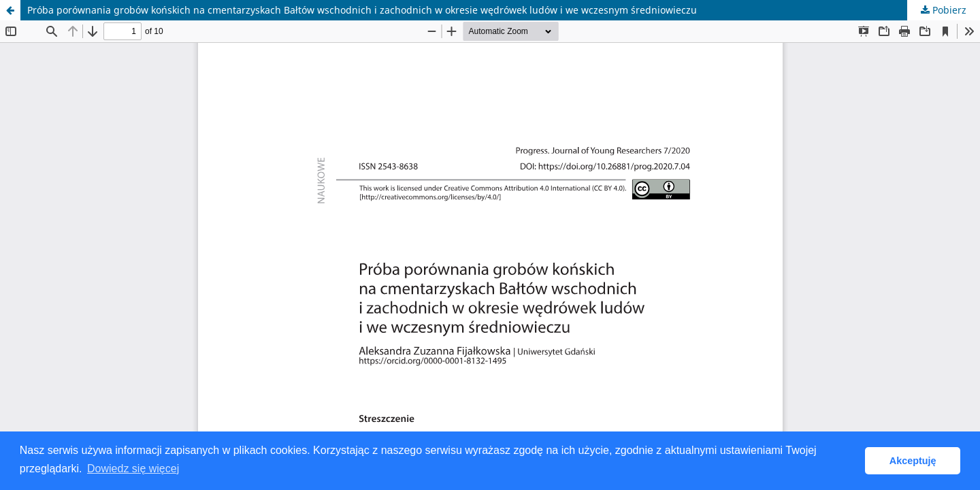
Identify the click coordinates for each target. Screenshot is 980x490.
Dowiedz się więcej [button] (133, 469)
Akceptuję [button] (913, 461)
